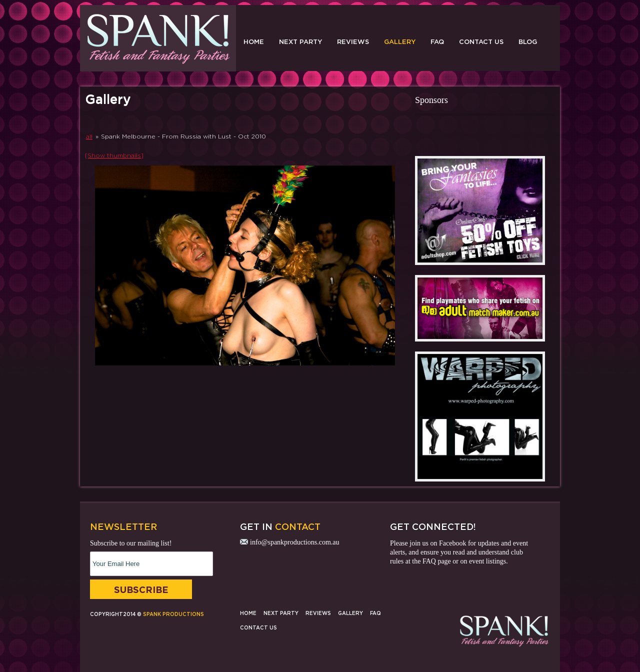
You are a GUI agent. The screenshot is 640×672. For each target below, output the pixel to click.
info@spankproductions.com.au (295, 542)
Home (254, 41)
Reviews (353, 41)
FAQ (437, 41)
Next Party (300, 41)
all (89, 136)
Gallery (400, 41)
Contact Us (481, 41)
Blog (528, 41)
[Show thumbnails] (114, 155)
